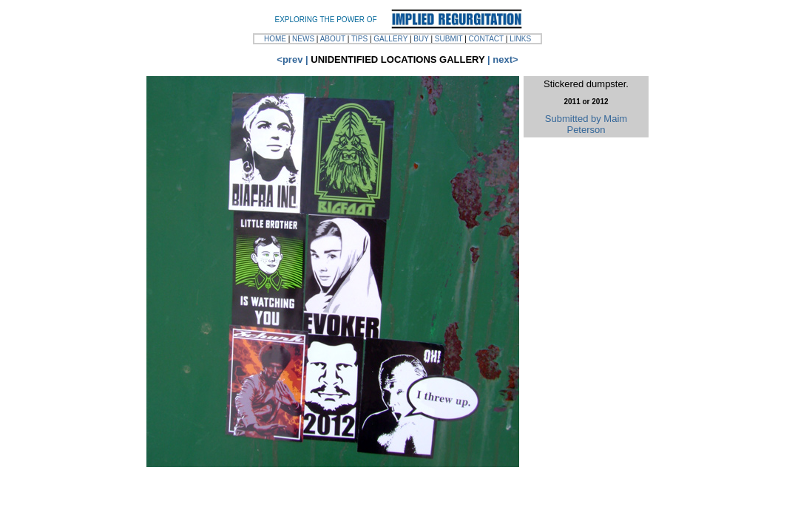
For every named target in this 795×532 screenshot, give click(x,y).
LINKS (520, 39)
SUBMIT (449, 39)
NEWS (303, 39)
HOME (275, 39)
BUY (421, 39)
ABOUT (333, 39)
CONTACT (486, 39)
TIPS (359, 39)
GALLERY (390, 39)
